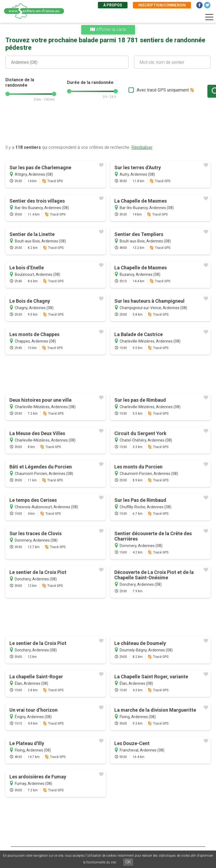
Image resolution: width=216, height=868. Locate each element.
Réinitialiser (142, 147)
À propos (113, 5)
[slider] (8, 94)
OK (128, 862)
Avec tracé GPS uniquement (145, 90)
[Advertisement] (108, 126)
